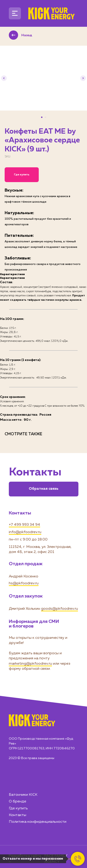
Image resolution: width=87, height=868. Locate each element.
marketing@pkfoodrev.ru (30, 664)
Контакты (18, 815)
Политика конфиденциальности (38, 822)
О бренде (18, 802)
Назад (27, 35)
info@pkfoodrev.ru (25, 532)
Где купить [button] (22, 175)
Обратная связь (44, 489)
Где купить (18, 808)
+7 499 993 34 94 (24, 525)
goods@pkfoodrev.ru (60, 609)
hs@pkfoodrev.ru (24, 583)
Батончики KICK (23, 795)
